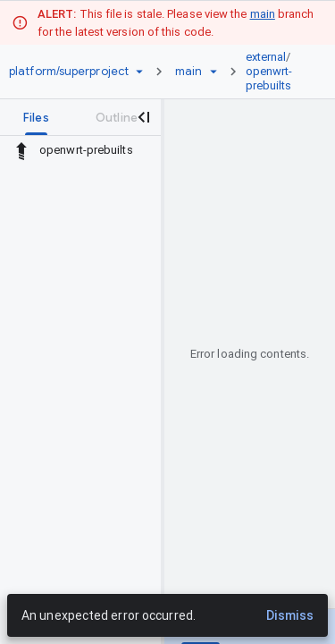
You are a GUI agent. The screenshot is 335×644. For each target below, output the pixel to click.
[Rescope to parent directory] (21, 150)
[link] (275, 72)
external (266, 57)
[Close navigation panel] (143, 117)
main (263, 14)
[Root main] (188, 72)
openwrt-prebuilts (269, 78)
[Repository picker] (139, 72)
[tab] (36, 117)
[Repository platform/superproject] (69, 72)
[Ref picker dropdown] (214, 72)
